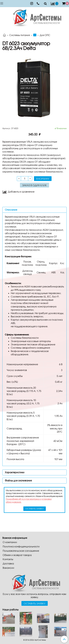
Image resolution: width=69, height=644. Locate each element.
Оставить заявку (35, 603)
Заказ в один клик (34, 185)
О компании (10, 542)
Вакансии (8, 568)
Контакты (8, 559)
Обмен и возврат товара (17, 555)
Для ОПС (45, 35)
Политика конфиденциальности (21, 546)
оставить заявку (35, 509)
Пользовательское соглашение (21, 551)
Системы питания (20, 35)
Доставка (8, 563)
